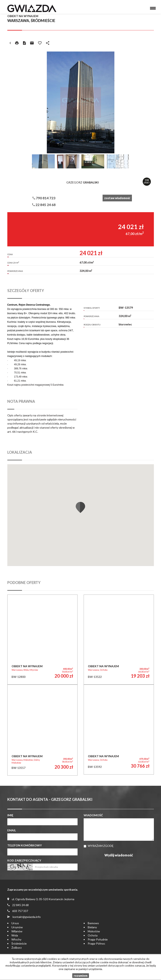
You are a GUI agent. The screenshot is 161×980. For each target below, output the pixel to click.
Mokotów (94, 931)
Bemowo (93, 923)
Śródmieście (19, 943)
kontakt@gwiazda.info (27, 917)
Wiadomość (93, 815)
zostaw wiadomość (117, 198)
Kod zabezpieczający (24, 860)
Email (12, 830)
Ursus (15, 923)
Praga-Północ (96, 943)
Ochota (93, 935)
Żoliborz (16, 948)
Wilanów (17, 931)
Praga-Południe (98, 939)
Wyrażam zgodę (101, 846)
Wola (15, 935)
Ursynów (17, 927)
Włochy (16, 939)
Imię (10, 815)
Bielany (92, 927)
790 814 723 (44, 198)
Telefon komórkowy (25, 845)
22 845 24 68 (44, 205)
